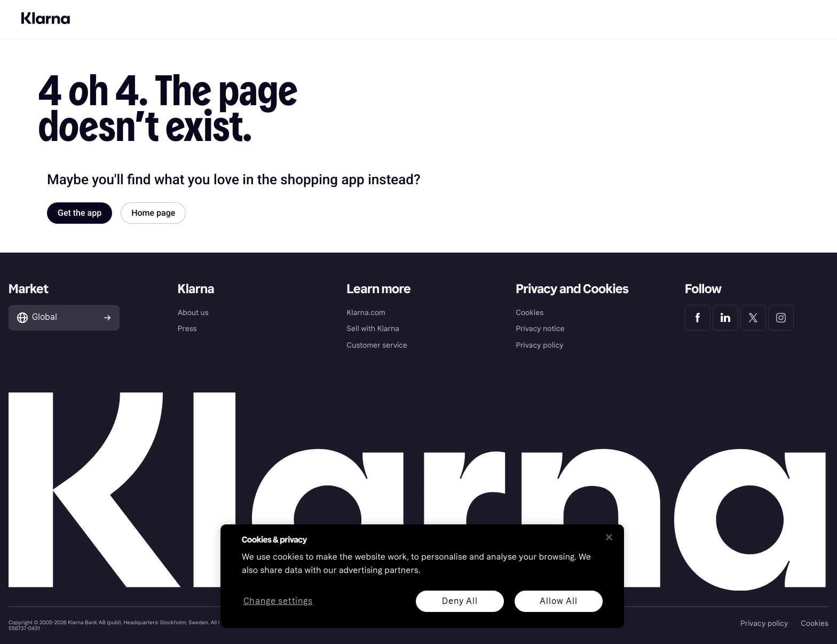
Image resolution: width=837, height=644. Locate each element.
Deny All (460, 601)
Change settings (278, 602)
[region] (422, 576)
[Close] (609, 537)
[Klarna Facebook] (698, 318)
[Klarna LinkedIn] (725, 318)
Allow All (558, 601)
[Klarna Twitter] (753, 318)
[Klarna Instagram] (781, 318)
